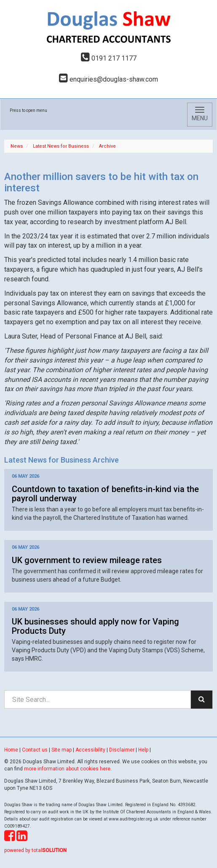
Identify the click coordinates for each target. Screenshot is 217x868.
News (17, 146)
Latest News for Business (61, 146)
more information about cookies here (67, 769)
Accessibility (90, 750)
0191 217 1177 (109, 58)
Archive (107, 146)
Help (143, 750)
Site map (62, 750)
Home (11, 750)
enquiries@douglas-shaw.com (108, 79)
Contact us (35, 750)
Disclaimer (122, 750)
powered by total (35, 850)
